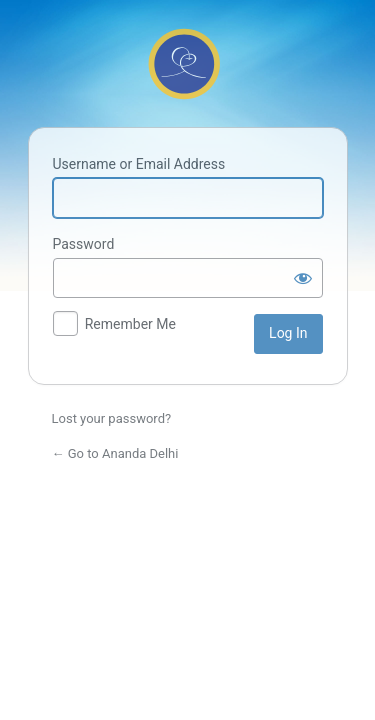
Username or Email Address (139, 164)
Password (84, 244)
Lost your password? (112, 418)
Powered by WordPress (188, 61)
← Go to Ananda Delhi (115, 453)
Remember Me (130, 324)
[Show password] (303, 278)
